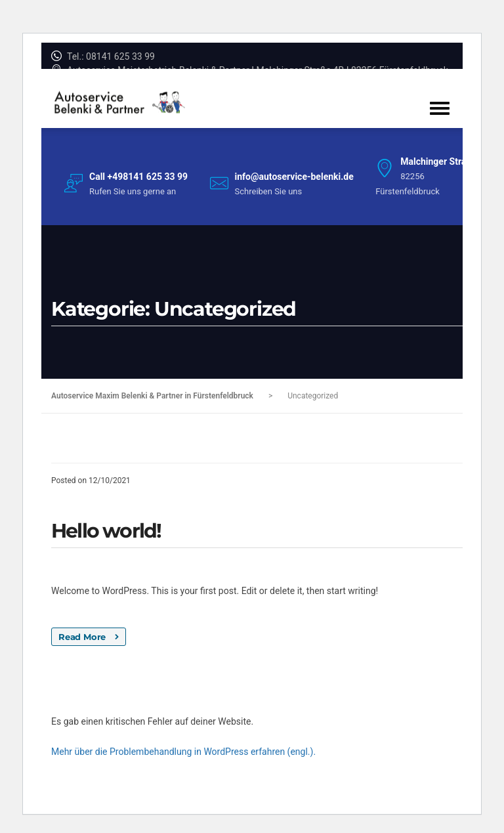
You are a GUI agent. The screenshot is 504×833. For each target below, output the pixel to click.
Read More (89, 637)
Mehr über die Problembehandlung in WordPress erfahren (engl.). (183, 752)
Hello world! (106, 531)
